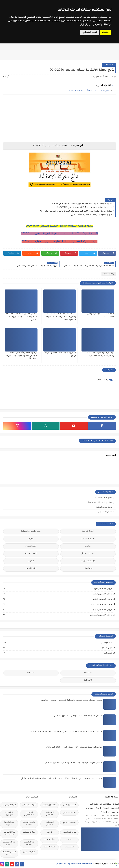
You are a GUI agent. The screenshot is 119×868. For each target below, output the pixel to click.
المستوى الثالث (50, 805)
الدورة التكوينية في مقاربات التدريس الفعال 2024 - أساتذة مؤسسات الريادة (103, 808)
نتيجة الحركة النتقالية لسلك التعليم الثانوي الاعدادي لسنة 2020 (59, 234)
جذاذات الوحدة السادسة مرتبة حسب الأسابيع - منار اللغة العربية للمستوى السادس (66, 732)
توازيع (31, 539)
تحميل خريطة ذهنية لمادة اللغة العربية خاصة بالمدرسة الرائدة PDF (82, 204)
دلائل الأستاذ (31, 546)
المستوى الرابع (69, 822)
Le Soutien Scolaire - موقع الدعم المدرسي (74, 864)
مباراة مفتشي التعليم (9, 843)
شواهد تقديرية (31, 554)
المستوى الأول (69, 805)
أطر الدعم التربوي (9, 805)
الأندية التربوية (88, 531)
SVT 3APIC (88, 680)
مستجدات (109, 65)
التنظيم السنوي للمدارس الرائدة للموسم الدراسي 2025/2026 (85, 208)
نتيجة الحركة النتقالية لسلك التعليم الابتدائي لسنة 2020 (59, 226)
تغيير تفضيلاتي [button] (90, 32)
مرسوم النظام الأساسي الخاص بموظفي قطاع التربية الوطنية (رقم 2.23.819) (22, 356)
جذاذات (88, 546)
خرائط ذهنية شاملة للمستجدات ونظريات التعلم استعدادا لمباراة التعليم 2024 (61, 317)
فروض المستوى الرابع (103, 610)
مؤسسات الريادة (88, 561)
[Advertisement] (59, 118)
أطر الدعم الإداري (29, 805)
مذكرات (31, 561)
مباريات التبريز (29, 852)
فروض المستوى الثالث (102, 594)
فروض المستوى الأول (103, 589)
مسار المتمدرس (105, 512)
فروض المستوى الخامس (101, 605)
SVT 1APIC (88, 673)
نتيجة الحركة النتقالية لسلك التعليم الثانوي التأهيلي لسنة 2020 (59, 242)
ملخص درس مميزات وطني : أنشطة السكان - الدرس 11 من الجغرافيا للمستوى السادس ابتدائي (61, 779)
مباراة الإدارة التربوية (9, 824)
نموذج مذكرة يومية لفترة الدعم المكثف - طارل (92, 215)
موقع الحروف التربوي (104, 498)
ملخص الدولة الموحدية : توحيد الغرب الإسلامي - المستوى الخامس (73, 763)
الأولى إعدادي (107, 648)
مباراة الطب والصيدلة (29, 843)
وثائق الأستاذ (31, 569)
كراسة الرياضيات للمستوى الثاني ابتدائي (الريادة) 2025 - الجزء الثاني (74, 747)
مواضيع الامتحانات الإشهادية (100, 502)
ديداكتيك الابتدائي (88, 554)
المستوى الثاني (69, 813)
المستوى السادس (50, 824)
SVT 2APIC (31, 673)
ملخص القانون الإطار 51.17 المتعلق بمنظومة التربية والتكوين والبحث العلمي (22, 317)
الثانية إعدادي (107, 653)
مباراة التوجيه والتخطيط (9, 834)
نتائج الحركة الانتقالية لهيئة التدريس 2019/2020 (89, 91)
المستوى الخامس (50, 814)
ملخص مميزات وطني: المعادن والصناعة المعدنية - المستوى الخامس (72, 700)
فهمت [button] (105, 32)
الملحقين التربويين (9, 814)
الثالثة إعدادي (107, 643)
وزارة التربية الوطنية (104, 507)
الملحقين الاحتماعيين (29, 814)
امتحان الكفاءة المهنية (31, 531)
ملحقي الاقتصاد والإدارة (9, 853)
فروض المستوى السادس (101, 615)
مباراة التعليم (29, 832)
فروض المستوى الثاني (103, 599)
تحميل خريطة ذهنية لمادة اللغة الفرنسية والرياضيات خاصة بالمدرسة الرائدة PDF (76, 211)
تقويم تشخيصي (88, 539)
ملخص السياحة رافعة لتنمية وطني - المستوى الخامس (78, 716)
